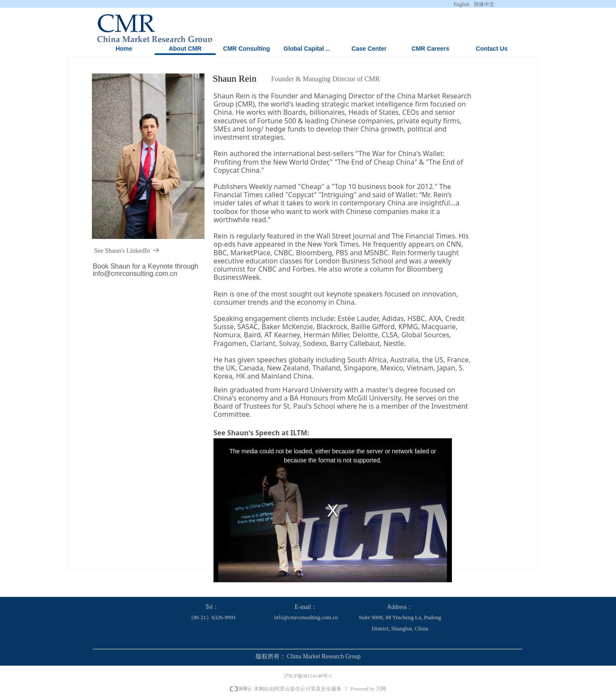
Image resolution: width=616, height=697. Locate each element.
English (462, 4)
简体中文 (484, 4)
